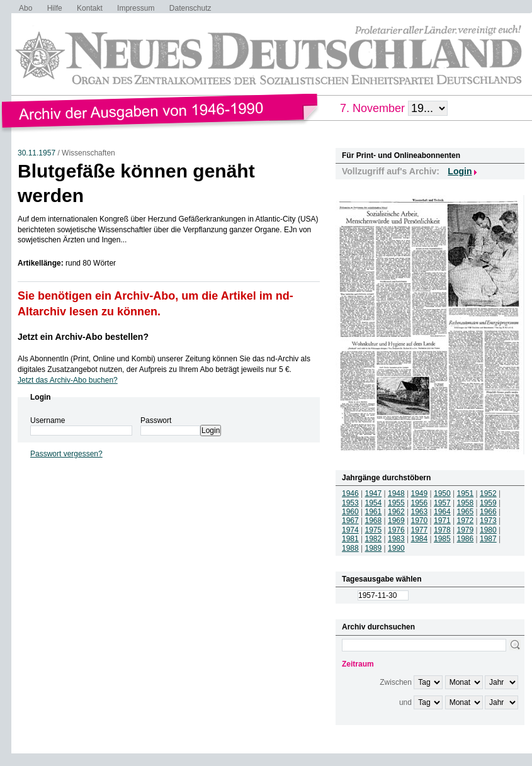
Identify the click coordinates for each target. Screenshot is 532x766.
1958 (466, 503)
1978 (442, 530)
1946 (350, 493)
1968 (374, 521)
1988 (350, 548)
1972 (466, 521)
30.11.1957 (37, 153)
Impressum (136, 8)
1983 (396, 539)
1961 (374, 512)
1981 (350, 539)
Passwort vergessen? (66, 454)
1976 (396, 530)
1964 (442, 512)
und (405, 702)
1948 (396, 493)
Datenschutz (190, 8)
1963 (420, 512)
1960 (350, 512)
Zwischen (396, 682)
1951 (466, 493)
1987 (488, 539)
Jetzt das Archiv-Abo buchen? (68, 380)
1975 (374, 530)
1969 (396, 521)
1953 (350, 503)
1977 (420, 530)
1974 (350, 530)
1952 (488, 493)
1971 (442, 521)
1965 (466, 512)
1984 (420, 539)
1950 (442, 493)
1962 (396, 512)
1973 (488, 521)
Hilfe (55, 8)
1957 (442, 503)
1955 (396, 503)
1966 (488, 512)
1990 (396, 548)
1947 (374, 493)
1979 (466, 530)
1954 (374, 503)
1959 (488, 503)
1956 (420, 503)
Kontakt (90, 8)
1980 (488, 530)
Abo (25, 8)
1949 (420, 493)
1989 (374, 548)
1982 (374, 539)
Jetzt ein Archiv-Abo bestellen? (83, 337)
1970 (420, 521)
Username (48, 420)
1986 (466, 539)
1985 (442, 539)
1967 (350, 521)
